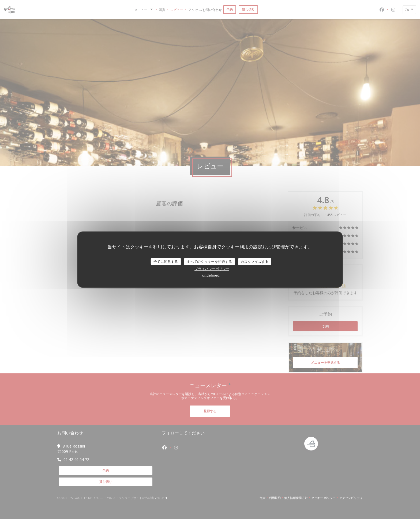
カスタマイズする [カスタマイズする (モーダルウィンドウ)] (254, 261)
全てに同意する (166, 261)
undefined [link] (211, 275)
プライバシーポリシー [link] (212, 269)
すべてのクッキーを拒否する (209, 261)
